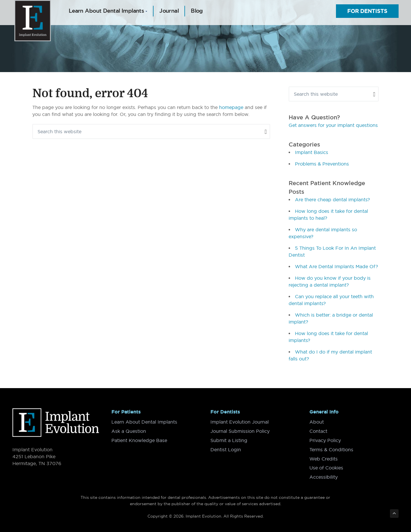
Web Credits (324, 457)
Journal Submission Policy (240, 431)
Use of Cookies (326, 466)
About (317, 422)
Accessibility (324, 475)
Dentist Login (226, 448)
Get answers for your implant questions (333, 125)
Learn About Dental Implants (144, 422)
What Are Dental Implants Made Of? (337, 266)
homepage (231, 107)
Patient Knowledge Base (139, 439)
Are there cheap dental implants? (332, 200)
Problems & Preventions (322, 164)
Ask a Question (129, 431)
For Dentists (367, 11)
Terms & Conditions (331, 448)
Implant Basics (312, 152)
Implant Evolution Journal (240, 422)
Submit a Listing (229, 439)
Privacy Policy (325, 439)
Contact (318, 431)
